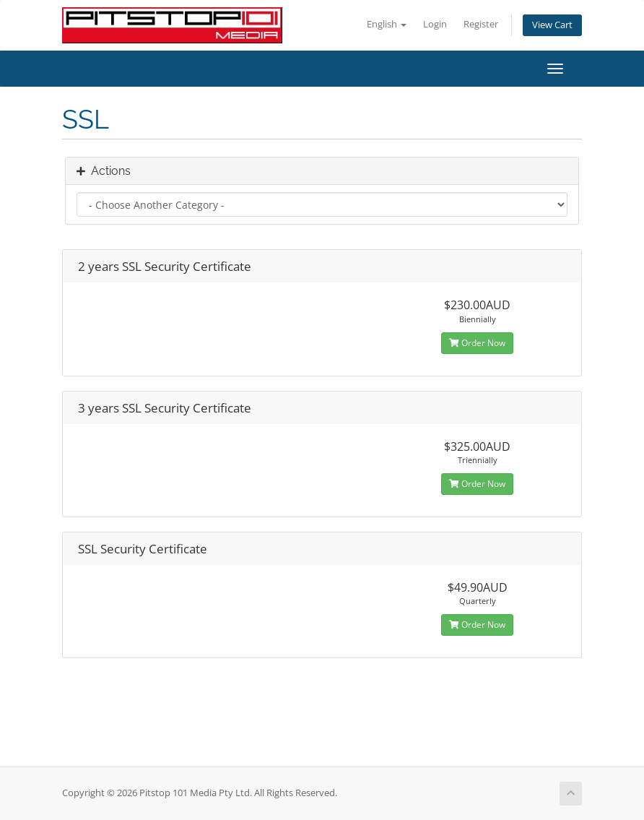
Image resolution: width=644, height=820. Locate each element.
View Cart (552, 25)
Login (435, 24)
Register (481, 24)
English (387, 24)
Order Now (477, 343)
